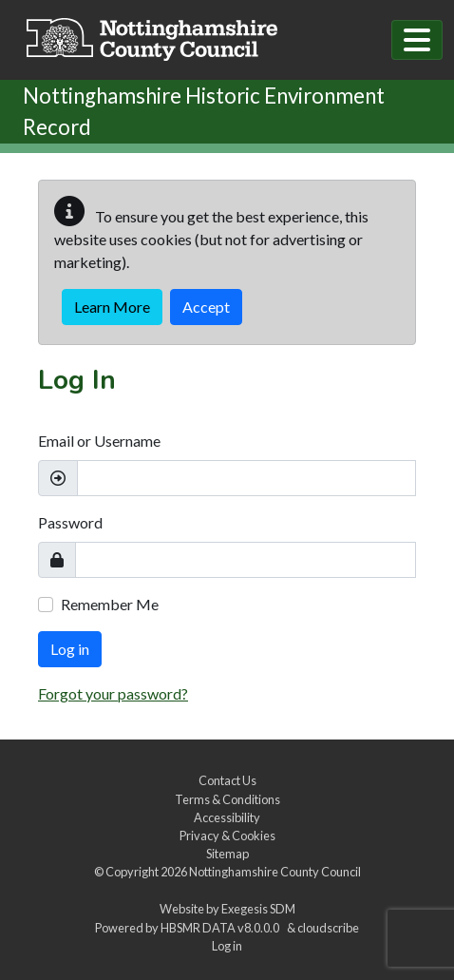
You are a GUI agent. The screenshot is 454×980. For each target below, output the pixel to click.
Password (70, 522)
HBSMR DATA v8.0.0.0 (222, 928)
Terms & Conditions (227, 799)
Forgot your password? (113, 693)
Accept (206, 307)
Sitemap (227, 854)
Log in (70, 649)
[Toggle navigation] (417, 40)
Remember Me (110, 604)
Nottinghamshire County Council (275, 872)
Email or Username (99, 441)
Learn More (112, 307)
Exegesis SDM (258, 909)
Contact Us (227, 780)
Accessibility (227, 817)
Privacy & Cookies (227, 836)
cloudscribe (328, 928)
